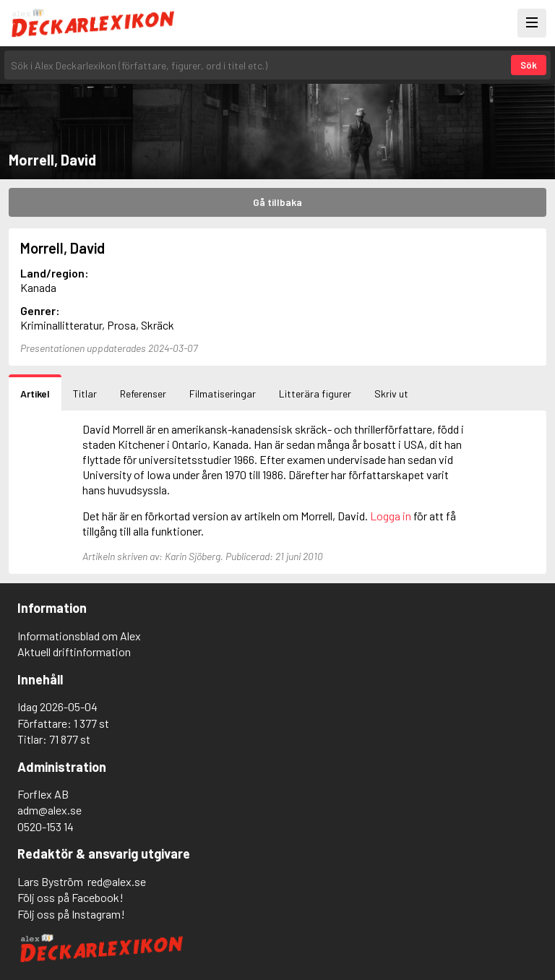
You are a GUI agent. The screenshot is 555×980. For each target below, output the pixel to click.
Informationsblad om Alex (79, 636)
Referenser (143, 394)
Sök (529, 65)
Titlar (85, 394)
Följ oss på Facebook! (70, 897)
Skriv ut (391, 394)
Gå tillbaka (277, 202)
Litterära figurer (315, 394)
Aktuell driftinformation (74, 652)
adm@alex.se (50, 810)
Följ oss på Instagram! (71, 914)
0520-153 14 (46, 826)
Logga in (391, 516)
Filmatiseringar (223, 394)
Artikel (35, 394)
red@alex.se (117, 881)
